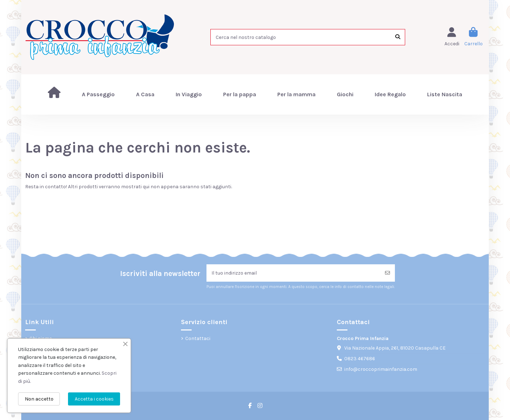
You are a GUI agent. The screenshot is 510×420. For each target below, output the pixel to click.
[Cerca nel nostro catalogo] (398, 37)
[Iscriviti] (387, 273)
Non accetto (39, 399)
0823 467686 (360, 359)
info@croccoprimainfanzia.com (381, 369)
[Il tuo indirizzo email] (293, 273)
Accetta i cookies (94, 399)
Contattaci (198, 338)
